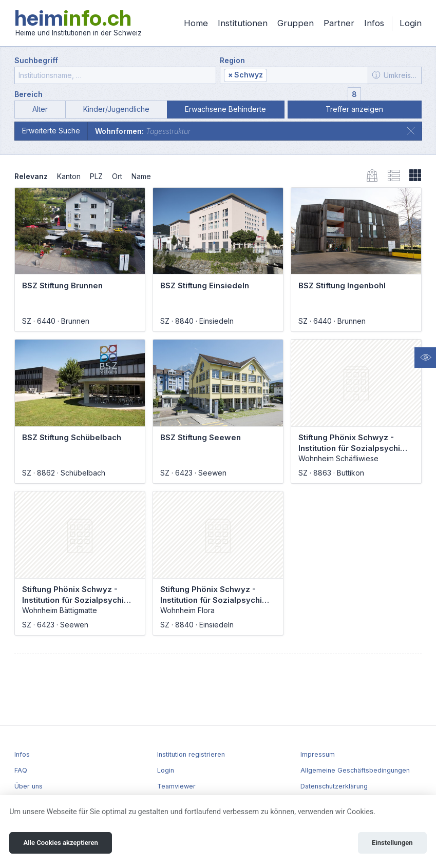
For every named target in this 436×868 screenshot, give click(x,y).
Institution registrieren (191, 754)
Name (141, 176)
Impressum (318, 754)
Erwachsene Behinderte (225, 109)
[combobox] (294, 75)
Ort (117, 176)
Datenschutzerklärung (334, 786)
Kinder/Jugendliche (116, 109)
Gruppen (296, 23)
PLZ (96, 176)
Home (196, 23)
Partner (339, 23)
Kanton (69, 176)
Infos (374, 23)
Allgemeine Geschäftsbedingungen (355, 770)
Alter (40, 109)
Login (411, 23)
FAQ (21, 770)
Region (232, 60)
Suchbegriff (36, 60)
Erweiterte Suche (51, 131)
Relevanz (31, 176)
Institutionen (243, 23)
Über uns (29, 786)
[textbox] (317, 76)
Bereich (29, 94)
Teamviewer (176, 786)
